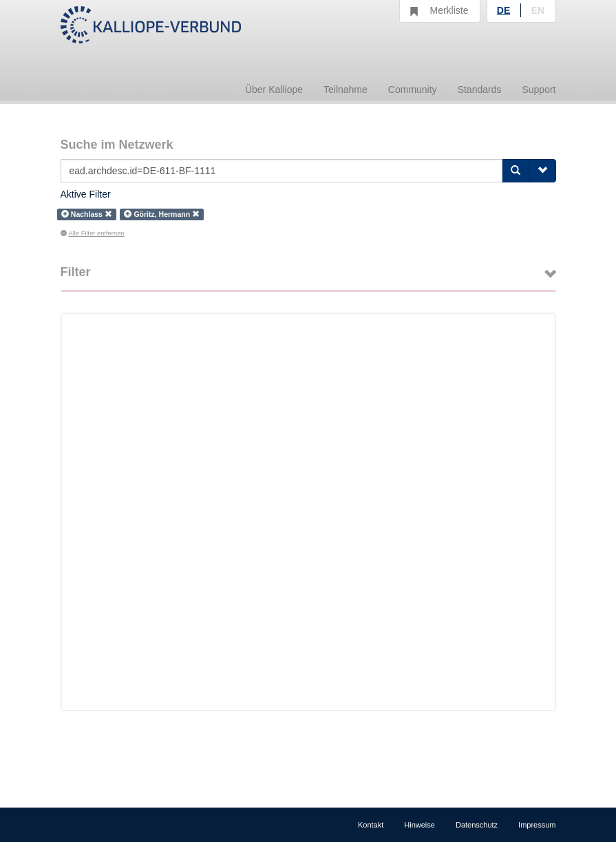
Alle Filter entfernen (93, 233)
